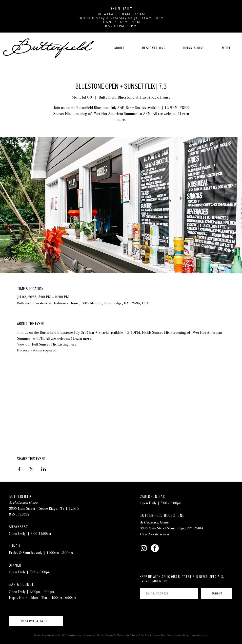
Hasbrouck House (156, 522)
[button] (154, 48)
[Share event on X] (31, 469)
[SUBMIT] (217, 593)
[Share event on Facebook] (19, 469)
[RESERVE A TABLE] (36, 621)
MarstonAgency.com (199, 635)
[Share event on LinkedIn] (44, 469)
